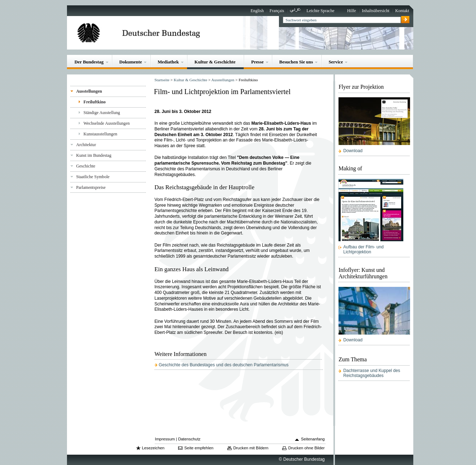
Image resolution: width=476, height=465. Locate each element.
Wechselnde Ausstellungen (107, 123)
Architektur (86, 145)
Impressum (165, 439)
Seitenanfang (313, 439)
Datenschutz (189, 439)
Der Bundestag (89, 62)
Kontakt (402, 11)
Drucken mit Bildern (251, 448)
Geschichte (86, 166)
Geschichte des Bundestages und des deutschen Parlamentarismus (224, 365)
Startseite (162, 80)
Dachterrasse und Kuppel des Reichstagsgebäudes (372, 373)
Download (353, 151)
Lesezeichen (153, 448)
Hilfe (351, 11)
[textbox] (342, 20)
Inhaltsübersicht (376, 11)
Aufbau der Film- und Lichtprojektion (364, 249)
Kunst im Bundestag (94, 155)
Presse (257, 62)
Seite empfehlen (199, 448)
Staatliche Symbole (93, 177)
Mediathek (168, 62)
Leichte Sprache (320, 11)
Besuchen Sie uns (296, 62)
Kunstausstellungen (100, 134)
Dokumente (131, 62)
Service (336, 62)
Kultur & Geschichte (215, 62)
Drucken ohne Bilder (306, 448)
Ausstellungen (89, 91)
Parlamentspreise (91, 187)
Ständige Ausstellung (102, 113)
